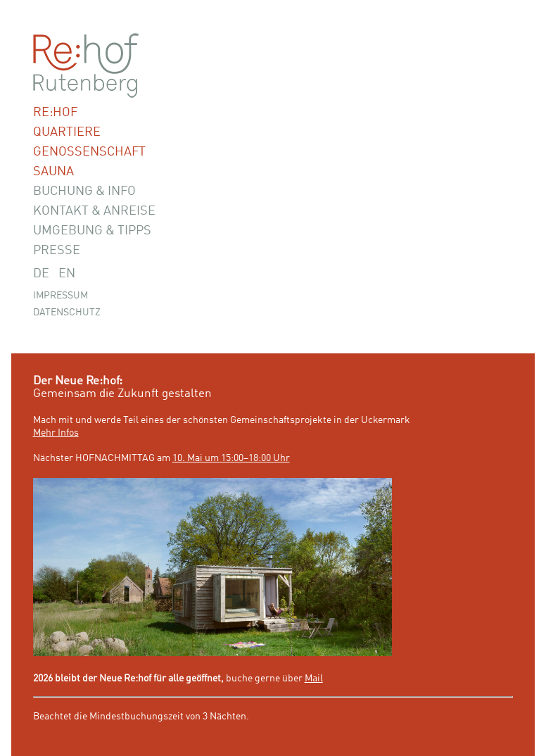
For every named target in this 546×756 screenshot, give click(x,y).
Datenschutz (67, 313)
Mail (314, 679)
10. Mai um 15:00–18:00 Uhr (231, 458)
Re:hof (55, 113)
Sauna (53, 172)
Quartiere (67, 132)
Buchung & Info (84, 191)
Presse (57, 251)
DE (41, 274)
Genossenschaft (89, 152)
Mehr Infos (56, 433)
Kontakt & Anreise (94, 211)
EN (67, 274)
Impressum (61, 296)
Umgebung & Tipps (92, 231)
